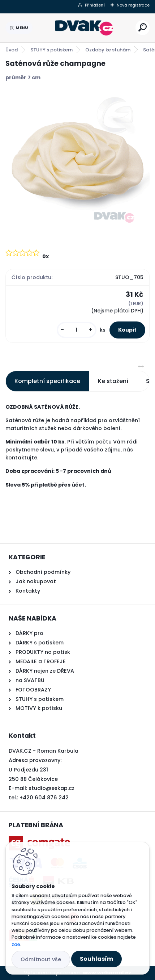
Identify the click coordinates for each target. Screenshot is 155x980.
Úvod (12, 50)
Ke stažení (113, 381)
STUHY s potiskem (51, 50)
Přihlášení (95, 5)
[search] (143, 27)
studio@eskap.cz (51, 788)
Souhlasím (96, 959)
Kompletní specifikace (47, 381)
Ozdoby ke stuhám (108, 50)
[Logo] (84, 28)
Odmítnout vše (41, 959)
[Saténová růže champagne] (77, 164)
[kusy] (77, 330)
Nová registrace (133, 5)
